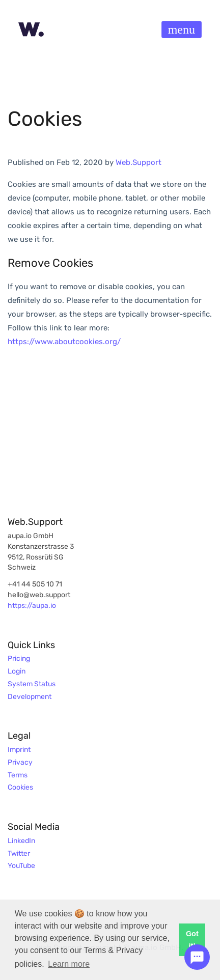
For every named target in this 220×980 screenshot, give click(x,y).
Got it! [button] (192, 940)
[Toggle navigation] (182, 30)
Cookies (20, 788)
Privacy (20, 763)
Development (30, 697)
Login (17, 671)
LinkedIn (21, 841)
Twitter (19, 854)
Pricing (19, 659)
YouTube (21, 866)
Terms (18, 775)
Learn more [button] (69, 964)
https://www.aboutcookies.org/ (64, 342)
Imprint (19, 750)
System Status (32, 684)
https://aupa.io (32, 606)
